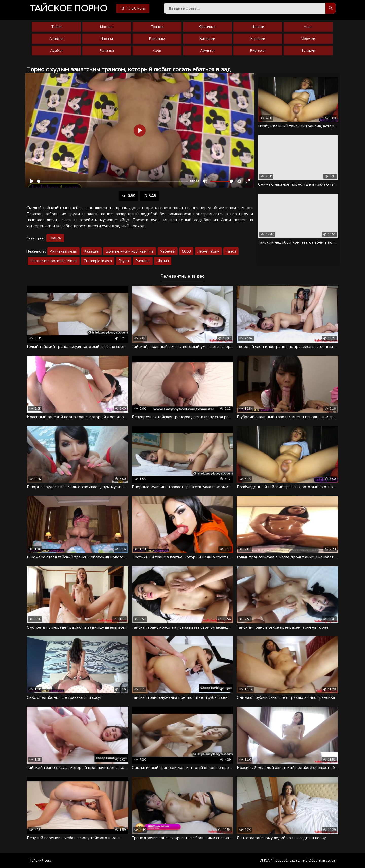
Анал (308, 27)
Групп (124, 261)
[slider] (113, 181)
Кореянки (157, 39)
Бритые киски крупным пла (130, 251)
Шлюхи (258, 27)
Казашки (258, 39)
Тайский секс (41, 861)
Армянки (207, 51)
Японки (107, 39)
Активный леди (63, 251)
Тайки (56, 27)
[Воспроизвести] (32, 181)
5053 (186, 251)
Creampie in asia (98, 261)
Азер (157, 51)
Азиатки (56, 39)
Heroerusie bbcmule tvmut (54, 261)
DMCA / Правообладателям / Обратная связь (297, 861)
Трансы (157, 27)
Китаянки (207, 39)
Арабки (56, 51)
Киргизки (258, 51)
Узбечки (308, 39)
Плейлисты (133, 8)
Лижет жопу (208, 251)
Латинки (107, 51)
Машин (163, 261)
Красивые (207, 27)
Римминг (143, 261)
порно (69, 9)
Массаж (107, 27)
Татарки (308, 51)
